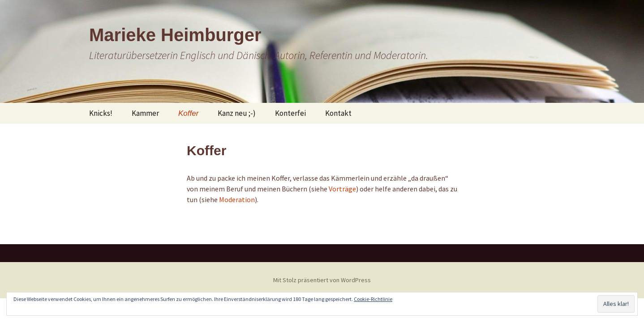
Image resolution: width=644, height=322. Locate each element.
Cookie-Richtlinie (373, 299)
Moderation (237, 199)
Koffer (188, 113)
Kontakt (338, 113)
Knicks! (101, 113)
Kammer (145, 113)
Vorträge (342, 189)
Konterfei (290, 113)
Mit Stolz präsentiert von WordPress (322, 280)
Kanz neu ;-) (237, 113)
